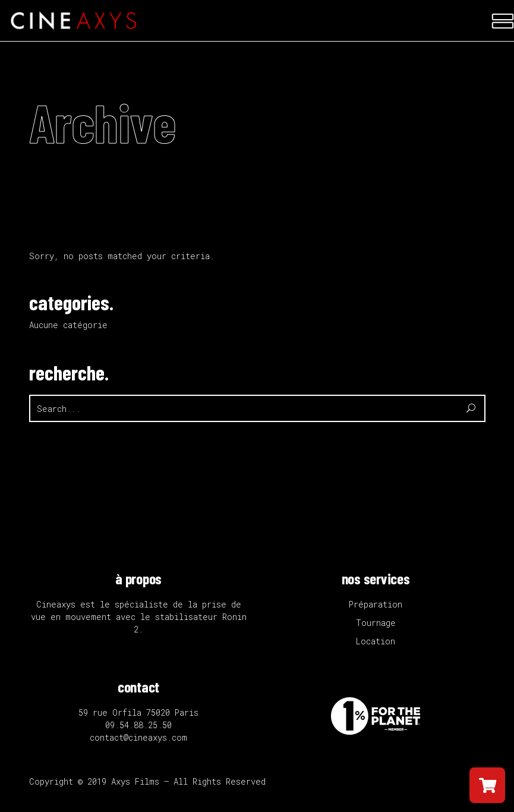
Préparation (376, 604)
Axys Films (135, 781)
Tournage (376, 623)
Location (376, 641)
